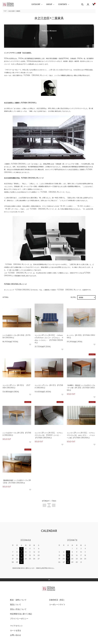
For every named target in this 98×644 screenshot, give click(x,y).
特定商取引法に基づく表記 (21, 614)
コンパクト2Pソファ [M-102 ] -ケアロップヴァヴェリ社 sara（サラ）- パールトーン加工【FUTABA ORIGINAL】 (81, 435)
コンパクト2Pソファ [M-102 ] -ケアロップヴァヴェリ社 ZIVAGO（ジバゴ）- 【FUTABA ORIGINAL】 (49, 435)
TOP (5, 11)
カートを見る (16, 631)
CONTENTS (63, 5)
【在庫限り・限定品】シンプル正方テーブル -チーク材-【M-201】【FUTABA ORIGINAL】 (81, 388)
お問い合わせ (16, 635)
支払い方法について (18, 609)
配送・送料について (18, 600)
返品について (16, 605)
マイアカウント (16, 626)
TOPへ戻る (49, 580)
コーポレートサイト (57, 605)
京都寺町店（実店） (57, 600)
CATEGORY (36, 5)
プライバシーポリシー (19, 619)
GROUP (49, 5)
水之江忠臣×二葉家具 (14, 11)
